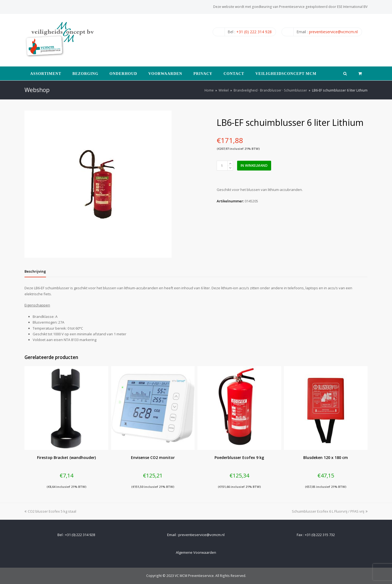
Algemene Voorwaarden (196, 552)
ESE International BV (352, 7)
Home (209, 90)
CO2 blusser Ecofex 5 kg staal (50, 511)
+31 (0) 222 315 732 (320, 535)
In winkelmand (254, 165)
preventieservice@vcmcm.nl (333, 32)
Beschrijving (35, 271)
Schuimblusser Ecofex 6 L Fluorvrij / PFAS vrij (330, 511)
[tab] (35, 271)
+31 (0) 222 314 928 (254, 32)
